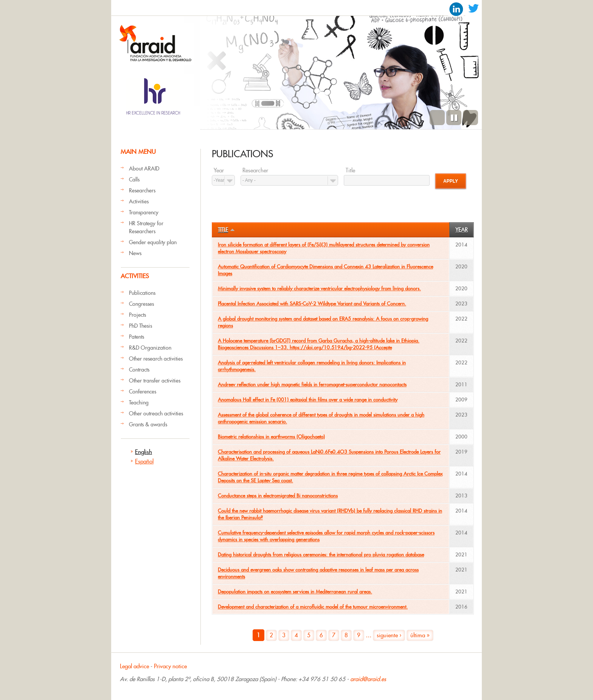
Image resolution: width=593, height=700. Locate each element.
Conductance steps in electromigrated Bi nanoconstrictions (278, 496)
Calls (134, 180)
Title (350, 170)
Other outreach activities (156, 413)
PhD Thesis (140, 326)
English (144, 452)
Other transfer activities (155, 381)
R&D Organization (150, 348)
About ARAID (144, 169)
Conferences (143, 392)
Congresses (141, 304)
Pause (454, 118)
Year (219, 170)
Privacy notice (170, 666)
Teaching (139, 403)
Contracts (139, 370)
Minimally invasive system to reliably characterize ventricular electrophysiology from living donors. (319, 289)
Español (144, 461)
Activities (139, 201)
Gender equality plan (153, 242)
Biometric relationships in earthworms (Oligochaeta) (271, 437)
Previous (437, 118)
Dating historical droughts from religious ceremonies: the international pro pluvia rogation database (321, 555)
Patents (137, 337)
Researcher (255, 170)
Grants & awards (148, 424)
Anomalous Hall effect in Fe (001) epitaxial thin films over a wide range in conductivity (308, 400)
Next (470, 118)
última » (420, 635)
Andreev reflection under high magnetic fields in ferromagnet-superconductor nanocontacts (312, 385)
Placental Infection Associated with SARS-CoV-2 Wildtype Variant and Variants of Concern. (312, 304)
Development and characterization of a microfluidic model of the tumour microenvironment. (313, 607)
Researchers (142, 190)
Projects (137, 315)
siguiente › (389, 635)
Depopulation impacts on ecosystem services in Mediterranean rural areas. (295, 592)
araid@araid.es (368, 679)
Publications (142, 293)
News (135, 253)
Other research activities (156, 359)
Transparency (144, 212)
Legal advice (134, 666)
